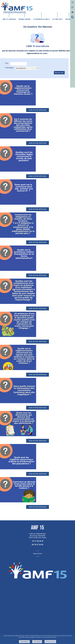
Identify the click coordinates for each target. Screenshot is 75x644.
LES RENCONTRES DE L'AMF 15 (41, 19)
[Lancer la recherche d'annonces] (59, 73)
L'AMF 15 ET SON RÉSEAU (9, 19)
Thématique (9, 68)
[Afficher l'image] (18, 93)
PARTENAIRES (69, 19)
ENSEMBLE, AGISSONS (25, 19)
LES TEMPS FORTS (57, 19)
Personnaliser (50, 642)
